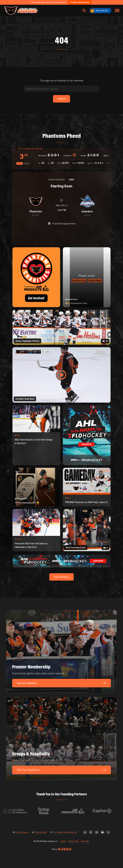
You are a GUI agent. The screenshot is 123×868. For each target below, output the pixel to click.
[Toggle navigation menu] (117, 11)
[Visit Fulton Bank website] (47, 811)
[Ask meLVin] (100, 11)
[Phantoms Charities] (36, 277)
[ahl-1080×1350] (87, 435)
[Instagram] (97, 832)
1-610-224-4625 (41, 832)
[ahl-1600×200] (61, 561)
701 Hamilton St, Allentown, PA (65, 832)
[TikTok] (85, 832)
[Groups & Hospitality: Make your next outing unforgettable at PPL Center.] (61, 739)
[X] (108, 832)
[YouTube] (102, 832)
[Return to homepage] (21, 11)
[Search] (61, 89)
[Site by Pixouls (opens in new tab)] (65, 849)
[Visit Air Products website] (76, 811)
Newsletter (85, 841)
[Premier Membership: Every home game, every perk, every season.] (61, 652)
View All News (62, 577)
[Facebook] (91, 832)
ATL (20, 164)
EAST (27, 164)
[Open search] (84, 11)
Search (63, 841)
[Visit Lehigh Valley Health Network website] (18, 811)
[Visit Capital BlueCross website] (105, 811)
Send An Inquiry (22, 832)
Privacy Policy (73, 841)
